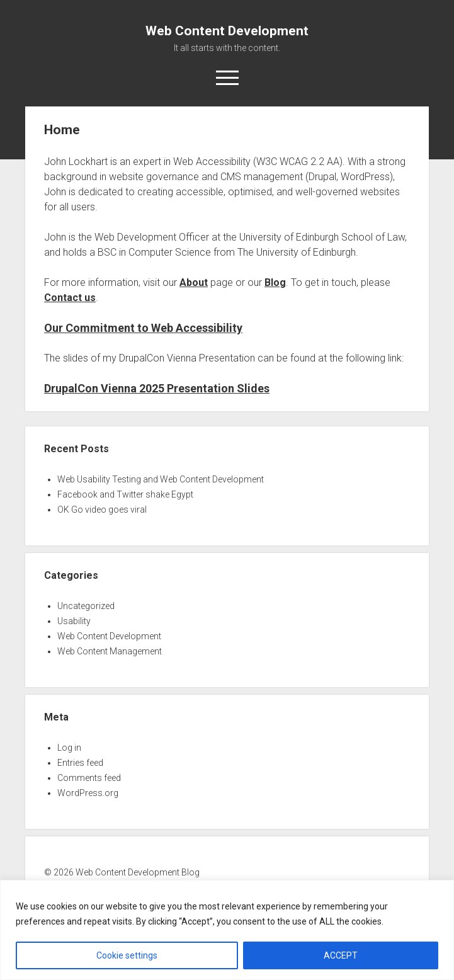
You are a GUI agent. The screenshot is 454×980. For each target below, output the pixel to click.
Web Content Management (110, 651)
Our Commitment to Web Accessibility (143, 328)
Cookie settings (127, 955)
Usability (74, 621)
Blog (275, 282)
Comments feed (89, 778)
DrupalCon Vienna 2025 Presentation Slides (157, 388)
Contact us (70, 298)
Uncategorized (86, 606)
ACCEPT (341, 955)
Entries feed (80, 763)
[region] (227, 930)
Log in (69, 748)
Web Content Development (227, 31)
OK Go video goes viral (102, 510)
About (194, 282)
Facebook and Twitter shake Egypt (125, 494)
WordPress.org (88, 793)
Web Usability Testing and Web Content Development (161, 479)
